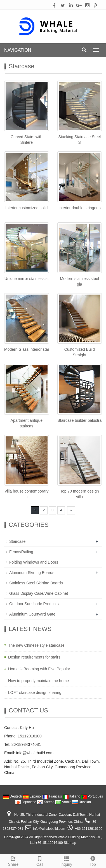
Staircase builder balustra (79, 420)
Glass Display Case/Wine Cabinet (39, 593)
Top (93, 860)
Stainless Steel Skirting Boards (36, 583)
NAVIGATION (18, 50)
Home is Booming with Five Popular (39, 669)
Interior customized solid (26, 208)
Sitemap (70, 843)
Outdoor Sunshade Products (34, 604)
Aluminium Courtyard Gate (32, 614)
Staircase (17, 541)
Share (13, 860)
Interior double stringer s (80, 208)
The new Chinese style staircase (36, 645)
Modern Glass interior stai (27, 349)
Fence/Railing (21, 552)
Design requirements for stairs (34, 657)
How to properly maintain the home (38, 681)
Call (40, 860)
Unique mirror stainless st (27, 279)
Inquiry (66, 860)
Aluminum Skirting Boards (32, 573)
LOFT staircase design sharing (35, 692)
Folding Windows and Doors (34, 562)
